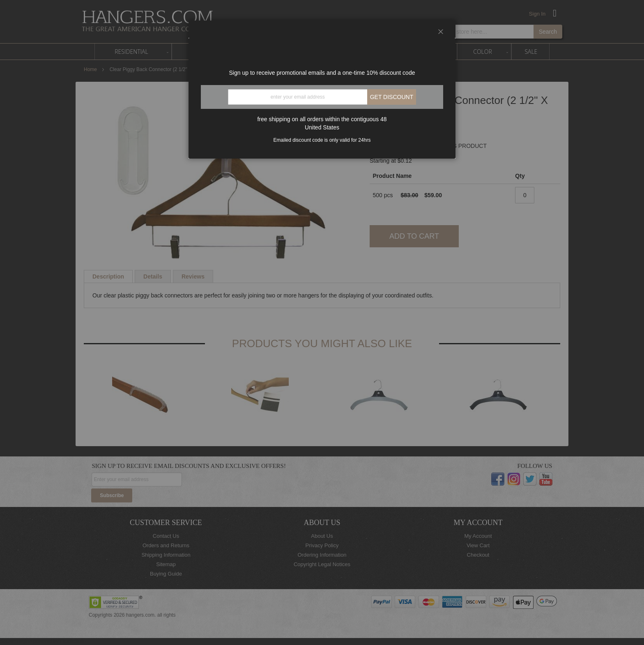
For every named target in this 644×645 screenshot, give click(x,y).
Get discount (392, 97)
